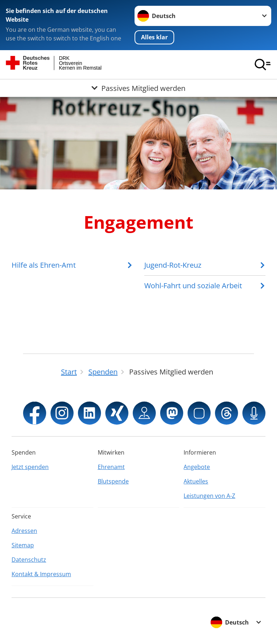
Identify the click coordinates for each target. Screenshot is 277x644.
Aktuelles (196, 481)
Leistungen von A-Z (209, 496)
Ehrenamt (111, 467)
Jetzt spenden (30, 467)
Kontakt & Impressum (41, 574)
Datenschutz (29, 560)
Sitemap (23, 545)
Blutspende (113, 481)
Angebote (197, 467)
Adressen (24, 531)
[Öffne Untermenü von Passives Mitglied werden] (138, 88)
